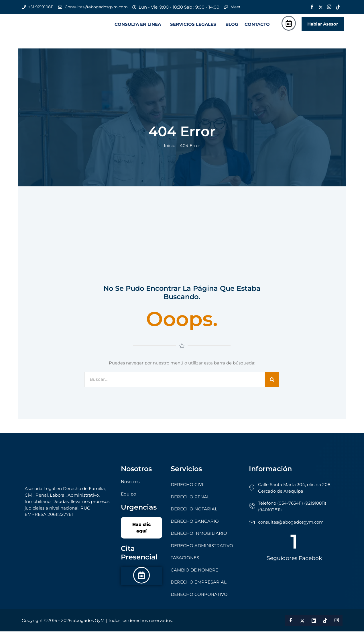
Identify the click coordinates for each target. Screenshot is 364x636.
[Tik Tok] (338, 7)
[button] (139, 27)
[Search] (272, 384)
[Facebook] (312, 7)
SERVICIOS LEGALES (193, 27)
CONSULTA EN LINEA (138, 27)
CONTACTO (257, 27)
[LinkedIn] (314, 625)
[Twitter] (321, 7)
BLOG (232, 27)
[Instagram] (329, 7)
